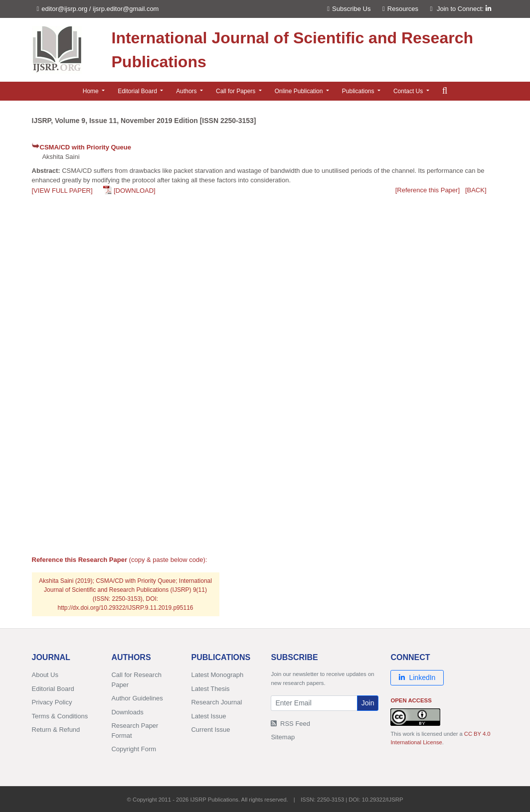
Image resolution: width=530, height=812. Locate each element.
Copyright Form (134, 749)
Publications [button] (359, 91)
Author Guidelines (137, 698)
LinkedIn (417, 677)
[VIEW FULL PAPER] (62, 191)
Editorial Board (53, 689)
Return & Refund (56, 730)
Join (368, 703)
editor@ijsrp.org (64, 9)
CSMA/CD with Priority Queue (86, 147)
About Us (45, 675)
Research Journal (216, 702)
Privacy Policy (52, 702)
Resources (400, 9)
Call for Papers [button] (237, 91)
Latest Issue (208, 716)
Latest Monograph (217, 675)
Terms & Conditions (60, 716)
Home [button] (91, 91)
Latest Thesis (210, 689)
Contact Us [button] (409, 91)
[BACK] (476, 190)
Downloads (127, 712)
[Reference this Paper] (428, 190)
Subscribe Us (349, 9)
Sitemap (283, 737)
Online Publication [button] (300, 91)
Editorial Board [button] (138, 91)
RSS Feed (290, 724)
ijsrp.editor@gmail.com (126, 9)
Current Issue (210, 730)
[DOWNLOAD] (135, 191)
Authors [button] (187, 91)
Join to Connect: (464, 9)
